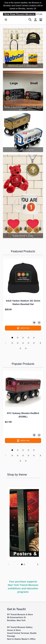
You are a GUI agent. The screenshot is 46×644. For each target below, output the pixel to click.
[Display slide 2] (18, 338)
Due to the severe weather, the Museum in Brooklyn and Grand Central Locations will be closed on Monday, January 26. (23, 6)
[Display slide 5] (34, 338)
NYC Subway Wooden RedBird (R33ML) (23, 415)
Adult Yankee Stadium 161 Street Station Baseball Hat (23, 302)
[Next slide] (40, 343)
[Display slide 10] (34, 343)
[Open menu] (6, 20)
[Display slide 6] (12, 343)
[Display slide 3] (23, 338)
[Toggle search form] (30, 20)
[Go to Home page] (23, 14)
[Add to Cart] (23, 328)
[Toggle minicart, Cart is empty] (41, 20)
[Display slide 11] (20, 348)
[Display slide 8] (23, 343)
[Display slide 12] (26, 348)
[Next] (38, 567)
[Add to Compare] (39, 323)
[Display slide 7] (18, 343)
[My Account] (35, 20)
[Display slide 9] (28, 343)
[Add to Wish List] (34, 323)
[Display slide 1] (12, 338)
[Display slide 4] (28, 338)
